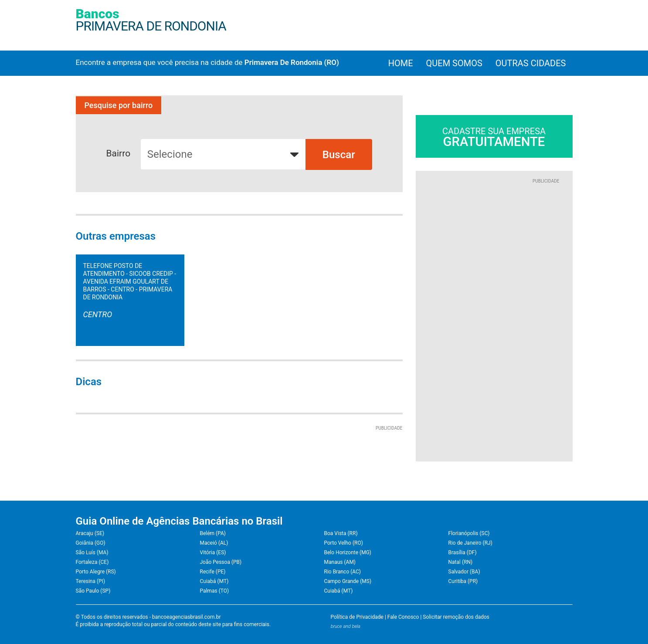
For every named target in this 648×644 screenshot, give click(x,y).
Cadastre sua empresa (494, 137)
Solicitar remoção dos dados (456, 617)
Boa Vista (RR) (341, 533)
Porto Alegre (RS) (96, 572)
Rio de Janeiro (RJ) (470, 543)
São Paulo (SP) (93, 591)
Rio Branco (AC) (343, 572)
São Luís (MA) (92, 552)
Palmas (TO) (215, 591)
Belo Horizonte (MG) (348, 552)
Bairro (119, 153)
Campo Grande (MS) (348, 581)
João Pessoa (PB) (221, 562)
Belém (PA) (213, 533)
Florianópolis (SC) (469, 533)
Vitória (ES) (213, 552)
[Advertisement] (494, 315)
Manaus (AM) (340, 562)
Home (401, 63)
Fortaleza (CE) (92, 562)
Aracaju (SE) (90, 533)
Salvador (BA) (464, 572)
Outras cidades (531, 63)
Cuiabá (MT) (214, 581)
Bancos (151, 20)
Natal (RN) (461, 562)
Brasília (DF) (463, 552)
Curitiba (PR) (463, 581)
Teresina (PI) (91, 581)
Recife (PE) (213, 572)
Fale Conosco (403, 617)
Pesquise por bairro (119, 105)
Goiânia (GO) (91, 543)
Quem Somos (454, 63)
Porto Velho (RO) (344, 543)
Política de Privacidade (357, 617)
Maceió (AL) (214, 543)
